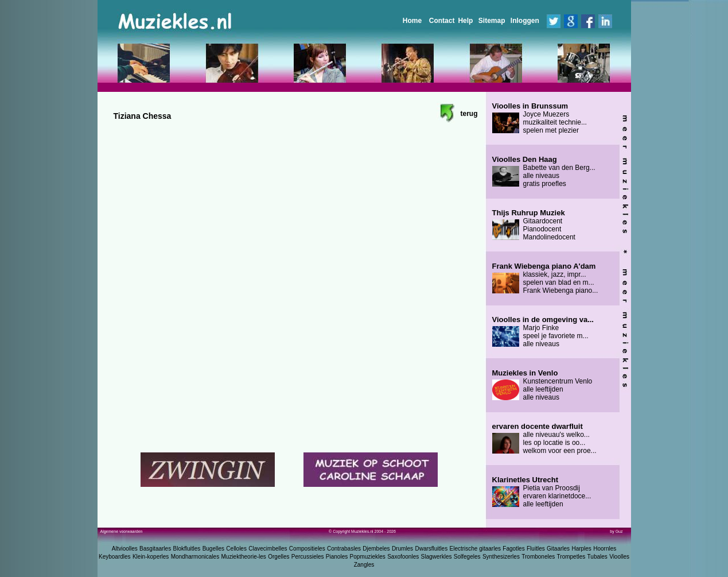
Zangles (364, 565)
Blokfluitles (186, 549)
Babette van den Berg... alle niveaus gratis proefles (544, 172)
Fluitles (536, 549)
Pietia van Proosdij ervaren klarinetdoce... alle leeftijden (542, 492)
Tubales (597, 557)
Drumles (402, 549)
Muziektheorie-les (244, 557)
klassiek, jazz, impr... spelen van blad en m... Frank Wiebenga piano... (545, 278)
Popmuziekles (368, 557)
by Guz (616, 531)
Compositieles (307, 549)
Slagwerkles (437, 557)
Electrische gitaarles (475, 549)
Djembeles (376, 549)
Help (465, 21)
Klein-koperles (151, 557)
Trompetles (571, 557)
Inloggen (525, 21)
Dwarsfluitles (431, 549)
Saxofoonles (403, 557)
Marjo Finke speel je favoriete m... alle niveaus (543, 332)
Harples (581, 549)
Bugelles (213, 549)
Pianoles (337, 557)
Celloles (236, 549)
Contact (442, 21)
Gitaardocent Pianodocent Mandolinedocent (534, 225)
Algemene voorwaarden (122, 531)
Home (412, 21)
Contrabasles (344, 549)
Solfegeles (467, 557)
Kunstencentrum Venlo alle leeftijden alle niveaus (542, 385)
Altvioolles (125, 549)
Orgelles (279, 557)
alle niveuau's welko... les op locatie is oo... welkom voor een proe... (544, 439)
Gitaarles (558, 549)
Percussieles (308, 557)
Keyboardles (115, 557)
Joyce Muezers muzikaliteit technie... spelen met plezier (540, 118)
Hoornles (605, 549)
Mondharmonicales (195, 557)
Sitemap (492, 21)
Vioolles (619, 557)
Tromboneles (538, 557)
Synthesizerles (501, 557)
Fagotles (513, 549)
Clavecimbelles (268, 549)
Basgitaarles (155, 549)
